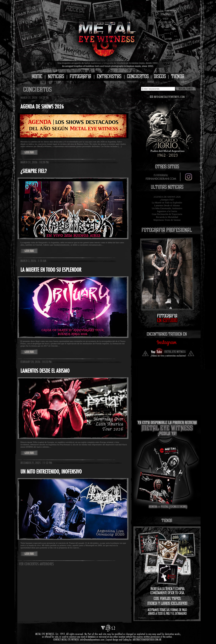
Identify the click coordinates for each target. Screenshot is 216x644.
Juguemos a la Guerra (167, 211)
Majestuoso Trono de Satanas (167, 220)
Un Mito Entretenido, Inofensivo (167, 208)
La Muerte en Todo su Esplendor (167, 203)
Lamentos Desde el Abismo (167, 205)
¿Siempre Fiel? (167, 200)
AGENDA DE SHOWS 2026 (167, 197)
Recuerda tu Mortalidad (167, 217)
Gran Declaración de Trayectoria (167, 214)
